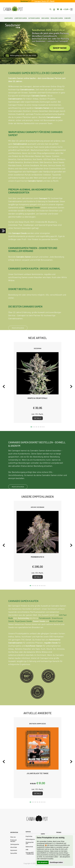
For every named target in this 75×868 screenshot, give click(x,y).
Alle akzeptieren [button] (43, 862)
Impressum (14, 850)
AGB (27, 850)
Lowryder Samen (21, 18)
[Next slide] (71, 387)
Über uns (13, 837)
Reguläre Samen (57, 18)
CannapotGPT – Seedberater (30, 853)
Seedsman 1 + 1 (26, 1)
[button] (31, 427)
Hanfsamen (9, 18)
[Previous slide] (4, 387)
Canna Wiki (14, 853)
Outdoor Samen (34, 18)
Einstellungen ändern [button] (56, 862)
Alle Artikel (14, 847)
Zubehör (67, 18)
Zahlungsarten (15, 844)
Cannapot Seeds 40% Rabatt (44, 1)
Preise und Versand (13, 841)
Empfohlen (29, 836)
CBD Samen (45, 18)
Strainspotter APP (30, 843)
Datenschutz (29, 847)
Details (38, 418)
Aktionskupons (30, 839)
